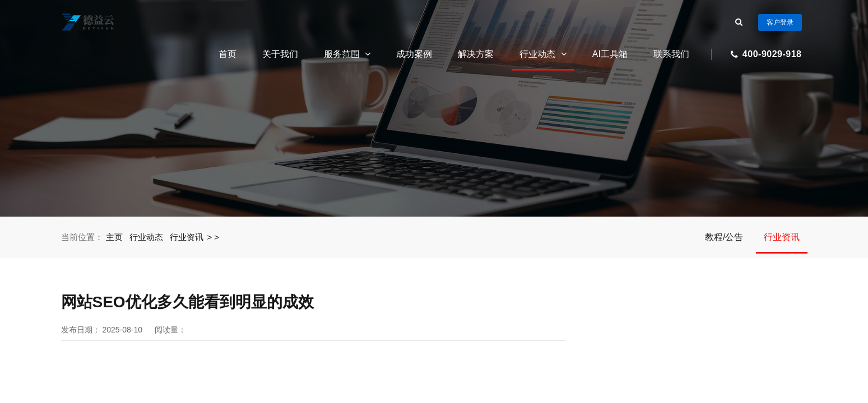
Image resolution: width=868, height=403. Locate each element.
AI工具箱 (610, 54)
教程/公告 (724, 237)
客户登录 (780, 22)
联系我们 (671, 54)
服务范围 (347, 54)
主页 (115, 237)
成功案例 (414, 54)
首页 (228, 54)
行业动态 (543, 54)
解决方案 (476, 54)
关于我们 (280, 54)
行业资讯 (187, 237)
